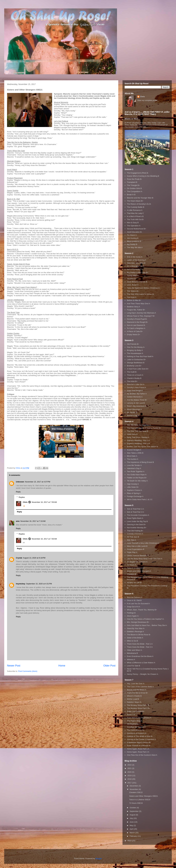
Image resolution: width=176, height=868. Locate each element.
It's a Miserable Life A (136, 266)
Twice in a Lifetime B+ (136, 568)
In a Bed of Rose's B (135, 216)
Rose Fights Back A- (135, 518)
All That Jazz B (133, 537)
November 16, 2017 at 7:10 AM (33, 521)
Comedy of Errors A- (135, 534)
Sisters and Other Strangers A (139, 571)
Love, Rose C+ (133, 285)
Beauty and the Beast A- (137, 690)
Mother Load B (133, 699)
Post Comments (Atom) (28, 671)
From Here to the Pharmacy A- (139, 718)
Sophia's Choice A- (135, 490)
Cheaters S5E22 (136, 792)
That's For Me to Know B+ (137, 693)
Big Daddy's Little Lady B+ (138, 272)
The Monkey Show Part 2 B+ (139, 708)
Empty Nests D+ (133, 335)
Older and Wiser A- (135, 650)
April (132, 829)
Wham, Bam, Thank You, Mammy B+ (142, 610)
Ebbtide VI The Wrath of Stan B (140, 736)
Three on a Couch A (135, 375)
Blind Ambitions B (134, 241)
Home (62, 666)
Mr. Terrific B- (132, 412)
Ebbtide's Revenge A (135, 632)
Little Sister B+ (133, 487)
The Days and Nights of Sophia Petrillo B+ (144, 428)
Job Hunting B (133, 238)
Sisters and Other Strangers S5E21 (143, 796)
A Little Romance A (135, 210)
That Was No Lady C (135, 213)
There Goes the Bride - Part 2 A (140, 647)
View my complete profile (147, 100)
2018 (130, 779)
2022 (130, 765)
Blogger (99, 859)
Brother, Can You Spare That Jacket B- (143, 447)
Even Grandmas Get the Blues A (140, 656)
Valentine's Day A (134, 468)
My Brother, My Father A (137, 394)
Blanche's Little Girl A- (136, 384)
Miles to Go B (132, 641)
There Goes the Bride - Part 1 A (140, 644)
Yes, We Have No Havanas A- (139, 425)
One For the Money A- (136, 347)
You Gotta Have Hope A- (137, 475)
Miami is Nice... (132, 119)
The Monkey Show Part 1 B (138, 705)
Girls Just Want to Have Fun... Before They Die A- (147, 625)
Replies (22, 497)
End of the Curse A (135, 257)
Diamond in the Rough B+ (137, 322)
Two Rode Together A (136, 471)
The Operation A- (134, 226)
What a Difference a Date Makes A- (141, 663)
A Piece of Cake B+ (135, 331)
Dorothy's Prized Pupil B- (137, 319)
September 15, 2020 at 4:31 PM (39, 584)
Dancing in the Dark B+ (136, 524)
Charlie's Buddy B (134, 378)
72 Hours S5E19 (136, 803)
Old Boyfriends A (134, 724)
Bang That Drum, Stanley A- (138, 437)
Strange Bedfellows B (136, 363)
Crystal (19, 558)
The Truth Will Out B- (135, 219)
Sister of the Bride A (135, 638)
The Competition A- (135, 191)
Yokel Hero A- (132, 434)
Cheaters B (131, 574)
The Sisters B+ (133, 291)
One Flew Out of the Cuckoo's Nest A (142, 755)
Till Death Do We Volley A (137, 481)
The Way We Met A (135, 247)
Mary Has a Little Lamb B (137, 546)
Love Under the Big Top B (137, 521)
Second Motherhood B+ (137, 229)
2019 (130, 776)
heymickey (21, 584)
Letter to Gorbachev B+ (136, 360)
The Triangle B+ (133, 185)
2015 (130, 841)
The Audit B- (132, 372)
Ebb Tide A (131, 540)
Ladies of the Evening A (137, 260)
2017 (130, 783)
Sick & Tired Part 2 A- (136, 512)
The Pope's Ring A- (135, 721)
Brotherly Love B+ (134, 366)
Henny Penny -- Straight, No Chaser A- (143, 674)
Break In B (131, 195)
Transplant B (132, 182)
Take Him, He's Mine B (136, 263)
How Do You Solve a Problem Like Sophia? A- (146, 619)
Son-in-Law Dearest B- (136, 325)
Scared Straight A (134, 450)
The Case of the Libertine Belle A (140, 687)
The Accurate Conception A (138, 515)
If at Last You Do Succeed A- (139, 604)
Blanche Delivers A (135, 597)
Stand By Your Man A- (136, 628)
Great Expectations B (136, 549)
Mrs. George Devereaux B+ (138, 622)
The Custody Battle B (136, 207)
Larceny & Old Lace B (136, 403)
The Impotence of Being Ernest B (140, 462)
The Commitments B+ (136, 730)
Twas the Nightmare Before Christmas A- (143, 288)
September (134, 811)
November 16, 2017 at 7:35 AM (44, 502)
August (133, 815)
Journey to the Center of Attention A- (142, 739)
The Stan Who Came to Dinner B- (141, 294)
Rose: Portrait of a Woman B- (139, 746)
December (134, 786)
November (134, 789)
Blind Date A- (132, 456)
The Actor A (132, 297)
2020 (130, 772)
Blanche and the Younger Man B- (140, 198)
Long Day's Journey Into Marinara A (141, 313)
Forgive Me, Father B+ (136, 310)
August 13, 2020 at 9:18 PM (34, 558)
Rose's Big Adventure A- (137, 406)
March (132, 833)
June (132, 822)
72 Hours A (131, 565)
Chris (25, 502)
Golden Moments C (135, 397)
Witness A (131, 660)
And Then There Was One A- (139, 304)
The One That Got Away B (137, 431)
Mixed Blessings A (134, 409)
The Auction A (132, 459)
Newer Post (14, 666)
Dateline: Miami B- (134, 702)
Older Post (109, 666)
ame (18, 521)
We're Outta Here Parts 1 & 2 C (140, 499)
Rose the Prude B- (134, 179)
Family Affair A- (133, 276)
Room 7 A (131, 715)
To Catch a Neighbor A (136, 328)
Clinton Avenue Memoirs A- (138, 556)
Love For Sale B (133, 666)
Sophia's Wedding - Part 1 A (138, 440)
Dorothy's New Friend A (136, 388)
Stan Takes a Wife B (135, 453)
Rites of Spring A (134, 493)
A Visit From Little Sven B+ (138, 369)
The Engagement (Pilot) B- (138, 173)
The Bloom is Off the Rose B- (139, 635)
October (133, 808)
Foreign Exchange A (135, 496)
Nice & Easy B (133, 223)
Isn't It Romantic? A (135, 269)
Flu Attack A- (132, 235)
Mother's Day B (133, 416)
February (134, 836)
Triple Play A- (132, 552)
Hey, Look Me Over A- (136, 684)
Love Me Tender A (134, 465)
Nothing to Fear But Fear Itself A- (140, 356)
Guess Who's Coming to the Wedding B (143, 176)
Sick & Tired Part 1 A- (136, 509)
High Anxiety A (133, 484)
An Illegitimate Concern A (137, 562)
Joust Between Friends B (137, 282)
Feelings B (131, 613)
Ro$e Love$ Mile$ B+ (136, 711)
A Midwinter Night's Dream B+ (139, 742)
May (132, 825)
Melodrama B (132, 653)
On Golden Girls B (134, 188)
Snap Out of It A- (134, 607)
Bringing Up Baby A (135, 350)
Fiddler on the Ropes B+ (137, 478)
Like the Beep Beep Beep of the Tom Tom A (145, 559)
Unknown (20, 482)
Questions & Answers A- (137, 733)
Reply (18, 492)
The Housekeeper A (135, 353)
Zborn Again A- (133, 616)
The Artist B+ (132, 381)
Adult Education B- (134, 232)
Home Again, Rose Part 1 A (138, 749)
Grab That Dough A (135, 391)
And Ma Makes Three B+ (137, 400)
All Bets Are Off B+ (134, 583)
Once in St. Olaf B (134, 600)
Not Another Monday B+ (137, 528)
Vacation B (131, 279)
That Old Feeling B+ (135, 531)
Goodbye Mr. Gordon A (136, 727)
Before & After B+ (134, 300)
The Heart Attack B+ (135, 201)
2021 (130, 768)
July (132, 818)
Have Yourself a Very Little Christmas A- (143, 543)
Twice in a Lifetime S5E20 (140, 800)
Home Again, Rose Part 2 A (138, 752)
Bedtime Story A (133, 307)
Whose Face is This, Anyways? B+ (141, 316)
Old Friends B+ (133, 344)
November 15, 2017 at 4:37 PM (38, 482)
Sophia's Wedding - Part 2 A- (139, 443)
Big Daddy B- (132, 244)
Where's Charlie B (134, 696)
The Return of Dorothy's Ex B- (139, 204)
